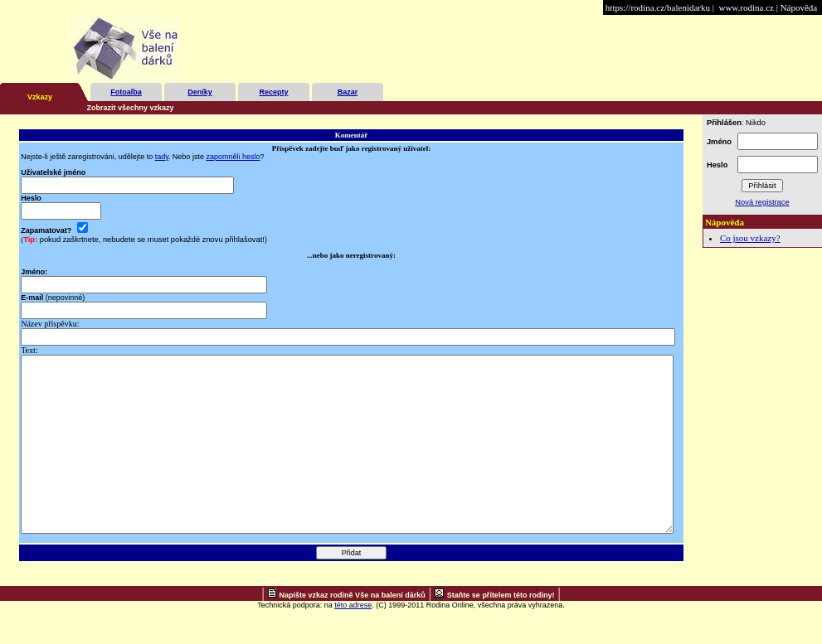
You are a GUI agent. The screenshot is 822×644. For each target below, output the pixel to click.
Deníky (200, 92)
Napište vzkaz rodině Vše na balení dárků (353, 630)
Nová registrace (762, 202)
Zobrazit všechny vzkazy (131, 108)
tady (162, 157)
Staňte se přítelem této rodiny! (501, 630)
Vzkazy (40, 97)
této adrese (353, 640)
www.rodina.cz (746, 7)
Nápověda (799, 7)
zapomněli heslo (233, 157)
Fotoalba (126, 92)
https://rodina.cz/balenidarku (658, 7)
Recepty (273, 92)
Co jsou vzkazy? (750, 238)
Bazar (348, 92)
